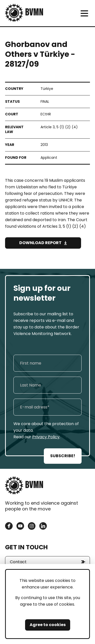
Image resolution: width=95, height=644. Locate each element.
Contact (18, 562)
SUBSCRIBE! (63, 456)
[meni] (84, 13)
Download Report (40, 243)
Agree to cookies (48, 625)
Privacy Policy (46, 437)
